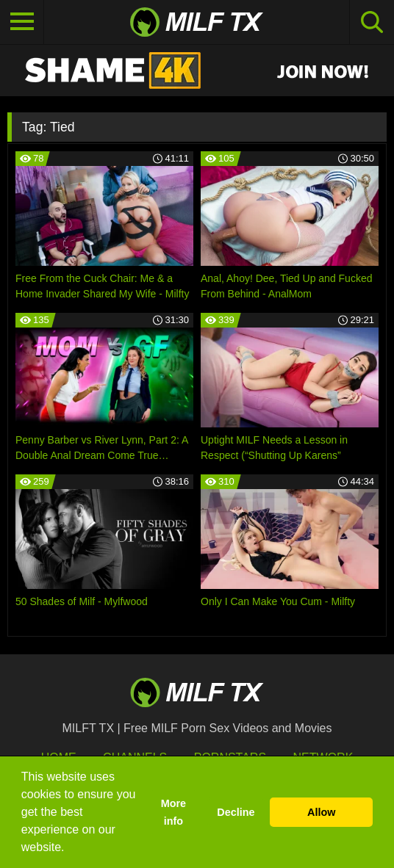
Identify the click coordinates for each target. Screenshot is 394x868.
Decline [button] (236, 812)
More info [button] (173, 812)
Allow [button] (321, 812)
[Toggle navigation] (22, 22)
